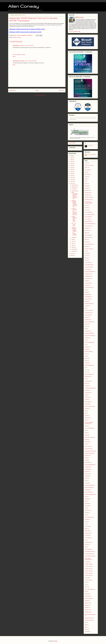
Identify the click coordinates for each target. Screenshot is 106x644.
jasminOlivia (16, 45)
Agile (86, 179)
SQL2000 (87, 504)
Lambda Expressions (89, 388)
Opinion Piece (88, 449)
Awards (86, 208)
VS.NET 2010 (88, 566)
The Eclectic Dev (89, 517)
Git (85, 345)
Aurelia (86, 205)
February (74, 249)
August (73, 237)
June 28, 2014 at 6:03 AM (31, 61)
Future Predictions (89, 342)
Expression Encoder (89, 336)
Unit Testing (87, 538)
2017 (72, 172)
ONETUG (87, 442)
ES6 (86, 329)
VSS (86, 582)
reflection (87, 476)
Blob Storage (88, 235)
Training (19, 37)
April (73, 245)
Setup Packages (88, 488)
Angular (87, 188)
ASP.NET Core (88, 197)
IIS (85, 368)
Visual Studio (88, 549)
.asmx (86, 163)
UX (85, 540)
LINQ (86, 395)
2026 (72, 156)
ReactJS (87, 472)
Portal (86, 460)
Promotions (87, 467)
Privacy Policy (72, 143)
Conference (87, 274)
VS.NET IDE (88, 576)
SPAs (86, 497)
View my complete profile (75, 31)
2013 (72, 179)
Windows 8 (87, 612)
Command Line (88, 267)
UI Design (87, 536)
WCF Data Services (89, 589)
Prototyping (87, 469)
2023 (72, 162)
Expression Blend (89, 333)
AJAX (86, 184)
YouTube (87, 632)
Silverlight (87, 490)
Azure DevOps (88, 212)
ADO (86, 172)
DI (85, 308)
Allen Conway (23, 6)
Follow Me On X (91, 146)
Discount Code (88, 310)
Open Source (88, 446)
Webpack (87, 605)
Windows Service (89, 620)
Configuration (88, 276)
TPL (86, 524)
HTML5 (86, 363)
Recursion (87, 474)
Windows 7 (87, 610)
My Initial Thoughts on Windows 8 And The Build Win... (75, 212)
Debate (86, 292)
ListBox (86, 399)
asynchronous (88, 200)
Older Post (62, 90)
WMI (86, 625)
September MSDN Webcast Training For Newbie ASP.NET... (74, 231)
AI (85, 181)
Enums (86, 324)
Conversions (88, 278)
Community (87, 269)
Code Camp (87, 262)
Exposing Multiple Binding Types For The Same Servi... (74, 204)
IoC (86, 379)
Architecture (87, 193)
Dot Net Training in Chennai (19, 55)
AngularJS (87, 190)
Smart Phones (88, 492)
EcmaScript (87, 315)
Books (86, 240)
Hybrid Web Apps (89, 365)
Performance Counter (90, 451)
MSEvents (87, 418)
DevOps (87, 306)
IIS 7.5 (86, 372)
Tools (86, 522)
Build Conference (89, 244)
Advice (86, 177)
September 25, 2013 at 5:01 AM (26, 45)
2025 (72, 158)
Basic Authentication (89, 224)
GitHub (86, 349)
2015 (72, 175)
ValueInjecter (88, 542)
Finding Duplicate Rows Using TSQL (74, 219)
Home (37, 90)
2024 (72, 160)
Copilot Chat (88, 283)
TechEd (86, 513)
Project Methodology (89, 465)
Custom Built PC (88, 288)
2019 (72, 168)
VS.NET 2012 (88, 569)
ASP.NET (15, 37)
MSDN (86, 416)
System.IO (87, 510)
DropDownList (88, 313)
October (74, 189)
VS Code (87, 562)
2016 (72, 173)
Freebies (87, 338)
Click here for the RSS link (92, 155)
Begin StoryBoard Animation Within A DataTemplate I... (75, 196)
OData (86, 440)
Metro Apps (87, 402)
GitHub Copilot (88, 351)
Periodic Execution (89, 453)
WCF (86, 587)
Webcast (87, 601)
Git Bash (87, 347)
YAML (86, 629)
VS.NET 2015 (88, 573)
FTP (86, 340)
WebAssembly (88, 598)
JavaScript (87, 381)
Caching (87, 253)
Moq (86, 411)
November (74, 187)
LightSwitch (87, 393)
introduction (87, 377)
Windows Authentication (90, 614)
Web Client (87, 596)
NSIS (86, 433)
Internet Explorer (89, 374)
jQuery (86, 384)
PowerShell (87, 462)
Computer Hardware (89, 272)
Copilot (86, 281)
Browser (87, 242)
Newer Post (12, 90)
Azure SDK (87, 219)
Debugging (87, 294)
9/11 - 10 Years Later (73, 225)
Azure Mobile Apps (89, 214)
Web (86, 592)
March (73, 247)
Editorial (87, 317)
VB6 (86, 547)
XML (86, 627)
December (74, 185)
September (74, 191)
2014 (72, 177)
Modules (87, 409)
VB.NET (87, 545)
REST (86, 478)
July (73, 239)
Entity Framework (89, 322)
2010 (72, 254)
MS (86, 413)
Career (86, 256)
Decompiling (88, 297)
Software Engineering (90, 494)
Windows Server (88, 618)
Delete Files (87, 299)
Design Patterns (88, 304)
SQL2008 (87, 506)
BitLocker (87, 230)
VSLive (86, 578)
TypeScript (87, 533)
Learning (87, 390)
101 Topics (87, 170)
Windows (87, 608)
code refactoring (88, 265)
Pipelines (87, 456)
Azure (86, 210)
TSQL (86, 529)
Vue (86, 585)
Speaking (87, 499)
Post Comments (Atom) (40, 95)
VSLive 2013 (88, 580)
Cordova (87, 285)
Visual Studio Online (89, 556)
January (74, 251)
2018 (72, 170)
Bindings (87, 228)
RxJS (86, 481)
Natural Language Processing (89, 423)
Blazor (86, 233)
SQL (86, 501)
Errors (86, 326)
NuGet (86, 435)
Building (87, 246)
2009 (72, 256)
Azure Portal (88, 217)
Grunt (86, 354)
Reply (14, 56)
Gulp (86, 356)
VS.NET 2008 (88, 564)
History (86, 358)
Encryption (87, 320)
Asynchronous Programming (88, 202)
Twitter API (87, 531)
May (73, 243)
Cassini (86, 258)
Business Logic (88, 249)
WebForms (87, 603)
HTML (86, 361)
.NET (86, 168)
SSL (86, 508)
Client (86, 260)
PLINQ (86, 458)
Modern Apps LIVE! (89, 406)
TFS (86, 515)
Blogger (56, 641)
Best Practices (88, 226)
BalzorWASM (88, 221)
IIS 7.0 (86, 370)
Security (87, 483)
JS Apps (87, 386)
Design (86, 301)
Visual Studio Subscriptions (88, 559)
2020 (72, 166)
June (73, 241)
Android (87, 186)
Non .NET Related (89, 428)
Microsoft (87, 404)
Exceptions (87, 331)
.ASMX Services (88, 165)
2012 (72, 181)
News (86, 426)
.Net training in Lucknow (19, 61)
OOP (86, 444)
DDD (86, 290)
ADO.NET (87, 174)
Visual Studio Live (89, 554)
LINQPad (87, 397)
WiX (86, 622)
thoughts (87, 519)
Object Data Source (89, 437)
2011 (72, 183)
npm (86, 430)
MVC (86, 420)
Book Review (88, 237)
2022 (72, 164)
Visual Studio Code (89, 552)
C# (85, 251)
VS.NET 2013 (88, 571)
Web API (87, 594)
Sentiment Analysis (89, 485)
